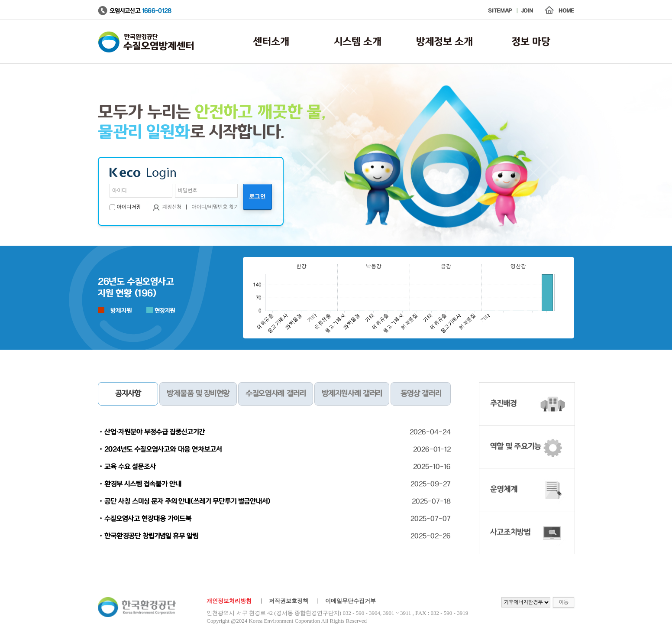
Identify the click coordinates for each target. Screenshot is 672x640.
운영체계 (504, 490)
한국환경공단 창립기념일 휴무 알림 (151, 536)
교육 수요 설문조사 (130, 467)
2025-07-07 (431, 519)
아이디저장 (129, 207)
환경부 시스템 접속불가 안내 (143, 484)
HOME (566, 11)
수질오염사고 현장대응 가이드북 (148, 519)
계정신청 (172, 207)
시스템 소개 (358, 42)
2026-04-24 (430, 432)
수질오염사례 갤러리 (275, 394)
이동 (564, 602)
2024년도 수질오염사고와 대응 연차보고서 (163, 449)
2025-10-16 (432, 467)
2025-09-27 (431, 484)
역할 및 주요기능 (516, 447)
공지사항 (128, 394)
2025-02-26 (431, 536)
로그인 (257, 197)
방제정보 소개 (444, 42)
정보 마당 (531, 42)
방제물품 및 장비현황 (198, 394)
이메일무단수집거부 (351, 601)
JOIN (527, 11)
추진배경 (503, 404)
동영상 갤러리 (421, 394)
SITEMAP (500, 11)
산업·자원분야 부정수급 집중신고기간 (155, 432)
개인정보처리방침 (229, 601)
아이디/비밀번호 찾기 (215, 207)
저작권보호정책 (289, 601)
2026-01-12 (432, 449)
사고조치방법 (510, 533)
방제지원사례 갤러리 (352, 394)
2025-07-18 (431, 501)
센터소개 (271, 42)
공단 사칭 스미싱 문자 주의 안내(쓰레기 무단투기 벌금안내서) (187, 501)
